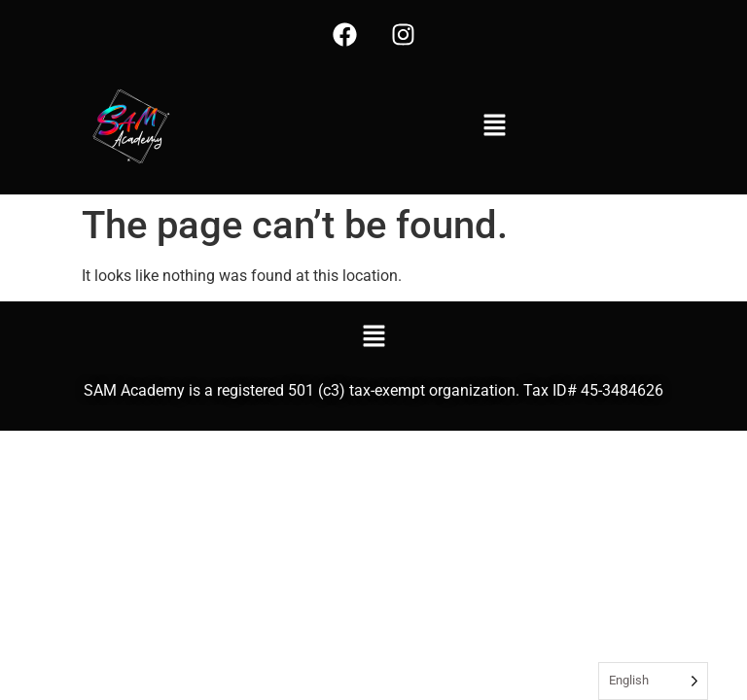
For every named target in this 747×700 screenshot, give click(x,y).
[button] (494, 126)
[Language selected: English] (653, 681)
